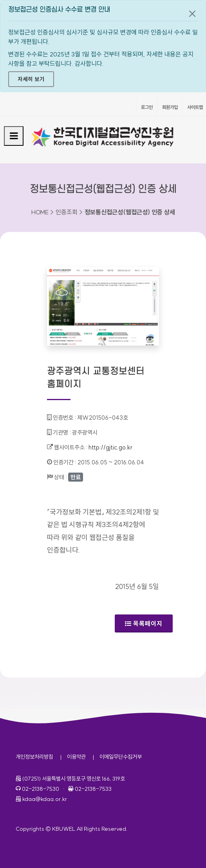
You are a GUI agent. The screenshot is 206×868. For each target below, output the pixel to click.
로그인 (147, 107)
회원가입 (170, 107)
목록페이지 (144, 623)
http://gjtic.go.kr (110, 447)
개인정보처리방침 (34, 757)
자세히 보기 (31, 79)
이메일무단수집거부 (121, 757)
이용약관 (76, 757)
